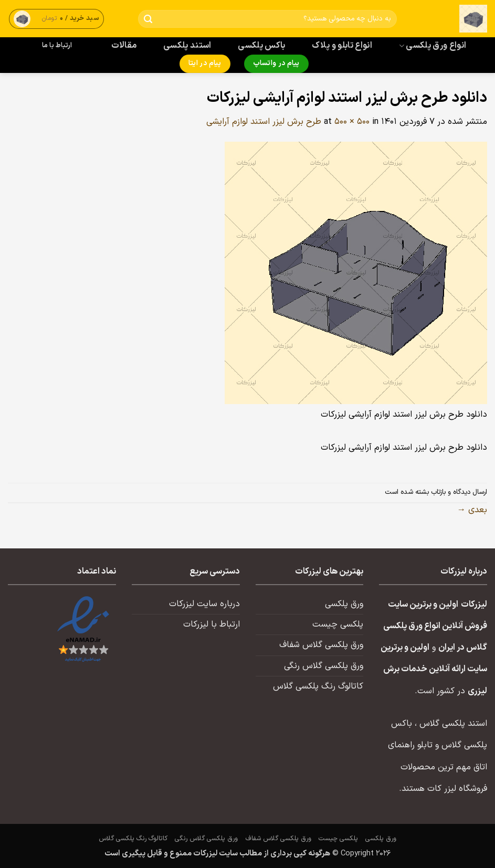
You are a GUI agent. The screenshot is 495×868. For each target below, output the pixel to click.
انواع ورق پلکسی (433, 46)
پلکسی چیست (338, 624)
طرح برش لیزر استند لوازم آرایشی (264, 122)
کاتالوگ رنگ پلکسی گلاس (318, 686)
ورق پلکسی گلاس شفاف (321, 645)
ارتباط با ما (57, 46)
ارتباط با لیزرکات (212, 624)
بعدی (472, 510)
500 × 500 (352, 122)
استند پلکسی (187, 46)
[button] (57, 19)
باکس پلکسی (261, 46)
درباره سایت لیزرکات (204, 604)
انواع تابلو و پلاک (342, 46)
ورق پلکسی (344, 604)
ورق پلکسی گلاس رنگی (324, 666)
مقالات (124, 46)
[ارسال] (148, 19)
